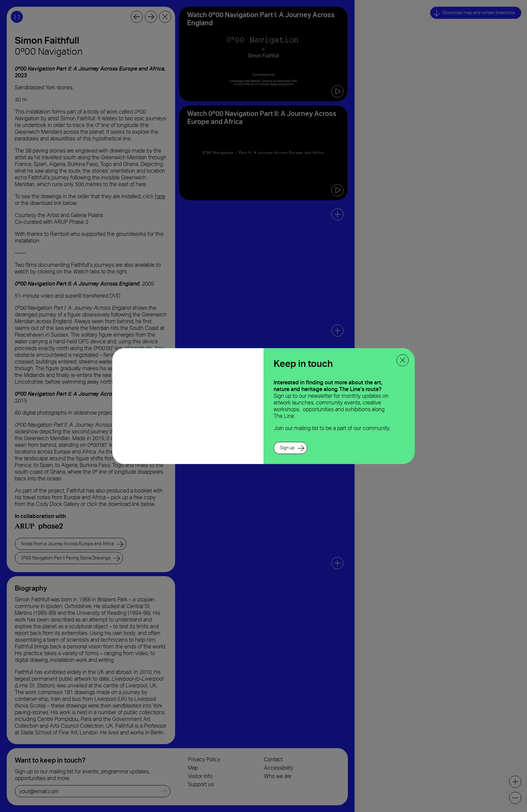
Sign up (287, 448)
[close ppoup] (403, 360)
